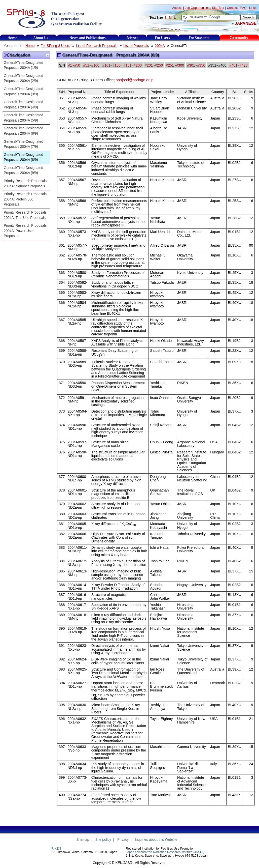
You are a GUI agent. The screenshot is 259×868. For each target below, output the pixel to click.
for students (199, 38)
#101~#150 (112, 65)
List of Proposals (136, 46)
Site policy (103, 840)
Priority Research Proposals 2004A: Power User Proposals (25, 231)
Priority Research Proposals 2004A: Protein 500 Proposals (25, 199)
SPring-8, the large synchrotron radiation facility (54, 18)
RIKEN (56, 849)
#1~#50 (74, 65)
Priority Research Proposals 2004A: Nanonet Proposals (25, 184)
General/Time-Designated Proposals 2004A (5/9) (25, 118)
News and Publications (88, 38)
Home (13, 38)
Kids (239, 38)
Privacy (123, 840)
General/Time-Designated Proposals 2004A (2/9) (25, 78)
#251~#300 (175, 65)
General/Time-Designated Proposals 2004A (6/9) (25, 131)
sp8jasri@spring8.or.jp (135, 80)
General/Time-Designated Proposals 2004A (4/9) (25, 105)
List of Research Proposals (97, 46)
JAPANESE (246, 23)
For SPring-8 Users (55, 46)
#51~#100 (91, 65)
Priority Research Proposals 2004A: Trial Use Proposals (25, 215)
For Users (162, 38)
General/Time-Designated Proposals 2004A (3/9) (25, 92)
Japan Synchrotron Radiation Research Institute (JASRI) (165, 852)
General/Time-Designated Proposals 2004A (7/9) (25, 144)
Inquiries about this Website (156, 840)
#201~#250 (154, 65)
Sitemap (83, 840)
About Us (41, 38)
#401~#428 (238, 65)
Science (132, 38)
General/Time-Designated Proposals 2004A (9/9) (25, 170)
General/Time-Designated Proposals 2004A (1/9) (25, 65)
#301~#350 (196, 65)
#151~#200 (133, 65)
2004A (160, 46)
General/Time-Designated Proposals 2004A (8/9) (25, 157)
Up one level (48, 55)
